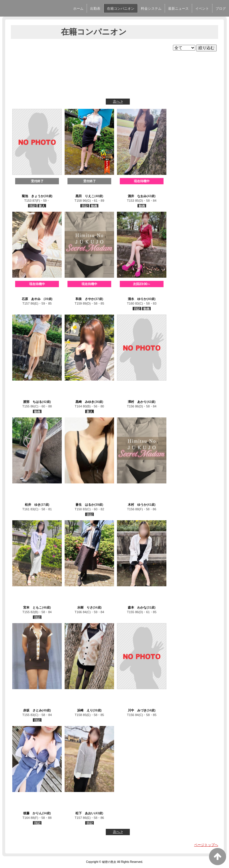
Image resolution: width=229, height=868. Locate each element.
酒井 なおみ (137, 196)
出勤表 (95, 9)
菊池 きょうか (33, 196)
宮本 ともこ (33, 607)
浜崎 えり (85, 710)
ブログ (221, 9)
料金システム (151, 9)
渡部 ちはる (33, 402)
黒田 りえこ (85, 196)
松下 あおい (85, 813)
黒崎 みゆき (85, 402)
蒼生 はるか (85, 505)
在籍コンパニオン (121, 9)
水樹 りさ (85, 607)
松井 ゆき (33, 505)
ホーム (78, 9)
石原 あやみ (33, 299)
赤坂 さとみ (33, 710)
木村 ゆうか (137, 505)
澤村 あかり (137, 402)
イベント (202, 9)
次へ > (118, 101)
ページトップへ (206, 845)
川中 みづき (137, 710)
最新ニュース (178, 9)
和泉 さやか (85, 299)
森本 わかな (137, 607)
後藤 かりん (33, 813)
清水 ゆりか (137, 299)
